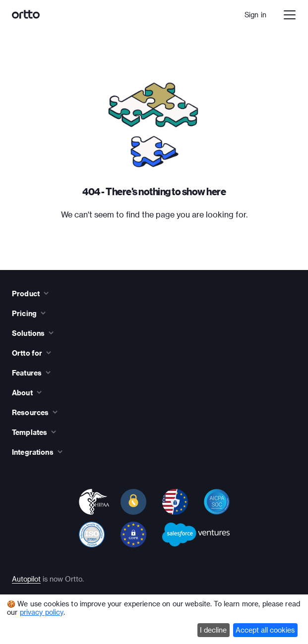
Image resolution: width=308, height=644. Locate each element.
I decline (213, 630)
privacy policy (42, 612)
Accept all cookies (265, 630)
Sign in (255, 15)
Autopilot (26, 579)
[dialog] (154, 619)
